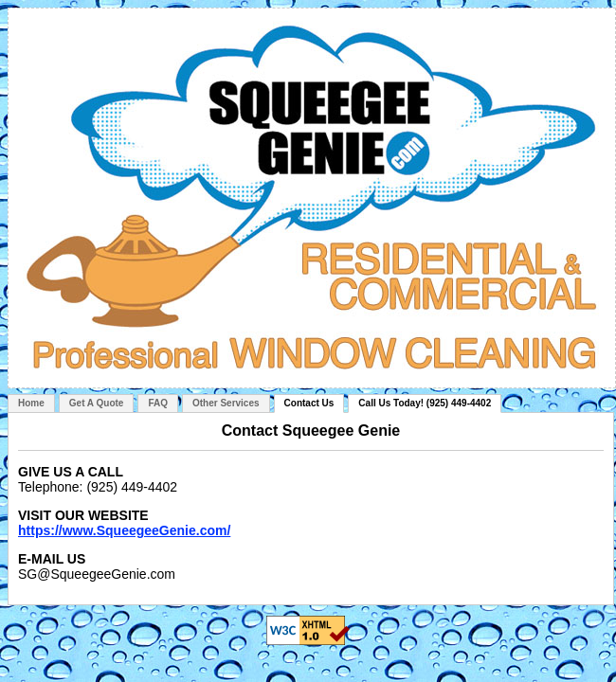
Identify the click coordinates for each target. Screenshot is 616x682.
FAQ (158, 403)
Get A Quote (97, 403)
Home (31, 403)
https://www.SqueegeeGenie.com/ (124, 530)
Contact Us (309, 403)
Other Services (226, 403)
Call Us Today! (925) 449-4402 (425, 403)
